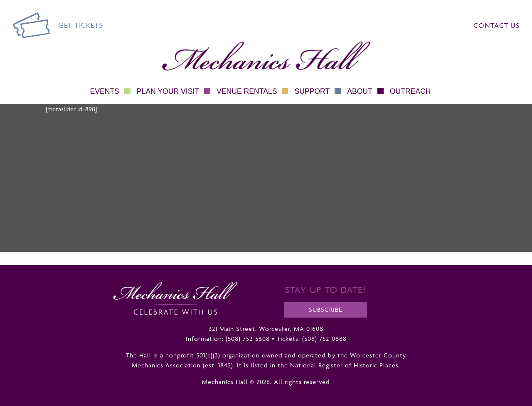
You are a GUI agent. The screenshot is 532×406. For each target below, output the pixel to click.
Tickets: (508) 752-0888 (312, 339)
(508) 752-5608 (248, 339)
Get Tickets (81, 25)
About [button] (365, 91)
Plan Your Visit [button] (174, 91)
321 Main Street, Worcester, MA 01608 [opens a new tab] (266, 329)
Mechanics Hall (182, 46)
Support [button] (318, 91)
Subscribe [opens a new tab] (325, 309)
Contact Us (496, 25)
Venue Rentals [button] (252, 91)
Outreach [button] (410, 91)
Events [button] (110, 91)
